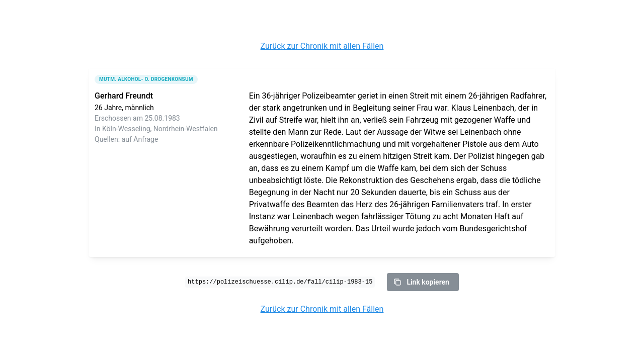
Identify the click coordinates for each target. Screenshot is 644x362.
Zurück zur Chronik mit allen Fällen (322, 46)
